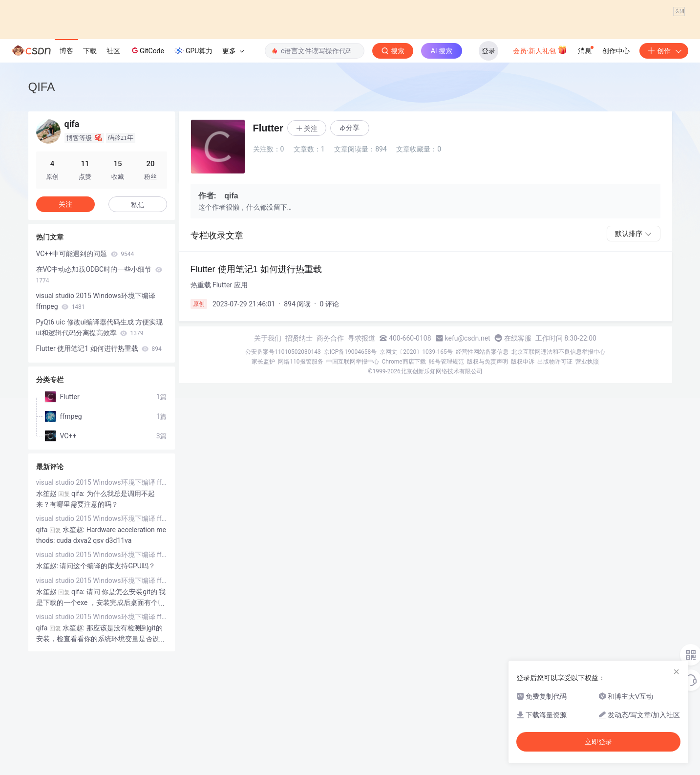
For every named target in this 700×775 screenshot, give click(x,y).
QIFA (42, 177)
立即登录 (598, 742)
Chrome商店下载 (404, 452)
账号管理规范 (446, 452)
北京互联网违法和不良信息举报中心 (558, 442)
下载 (90, 141)
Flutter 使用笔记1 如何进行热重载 (99, 438)
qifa (42, 620)
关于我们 (268, 428)
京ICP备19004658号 (350, 442)
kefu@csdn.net (468, 428)
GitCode (147, 140)
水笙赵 (46, 583)
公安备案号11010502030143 (283, 442)
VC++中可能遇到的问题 (85, 344)
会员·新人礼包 (540, 140)
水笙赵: (48, 656)
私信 (138, 295)
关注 (65, 294)
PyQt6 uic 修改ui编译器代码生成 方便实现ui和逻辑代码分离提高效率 (100, 417)
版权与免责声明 (488, 452)
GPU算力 (193, 141)
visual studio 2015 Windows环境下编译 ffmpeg (96, 391)
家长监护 (263, 452)
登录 (488, 141)
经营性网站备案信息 (482, 442)
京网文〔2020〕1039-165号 (416, 442)
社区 (113, 141)
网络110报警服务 (300, 452)
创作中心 (616, 141)
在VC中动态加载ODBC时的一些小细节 (99, 365)
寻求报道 (361, 428)
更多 (233, 141)
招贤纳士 (299, 428)
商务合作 (330, 428)
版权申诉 (523, 452)
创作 (664, 141)
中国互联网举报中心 (353, 452)
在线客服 (518, 428)
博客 (66, 141)
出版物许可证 (555, 452)
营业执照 (587, 452)
